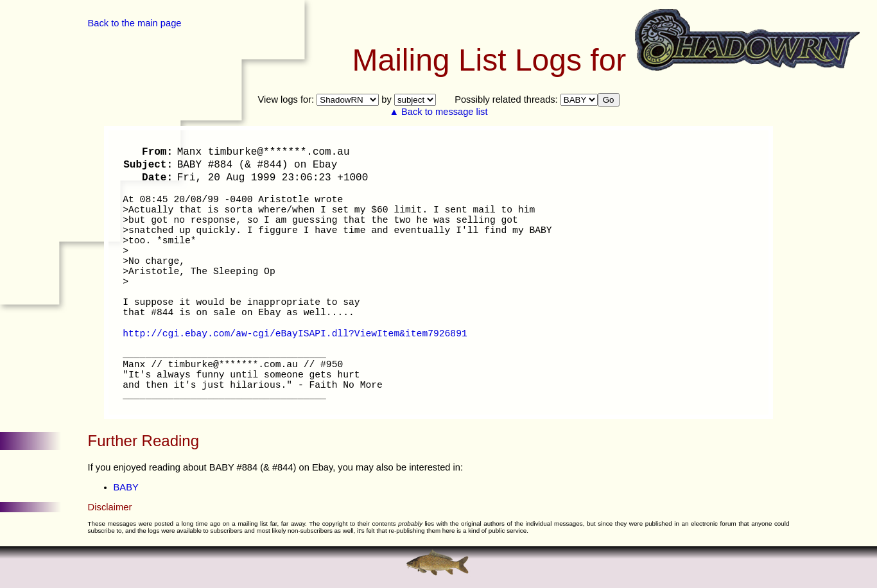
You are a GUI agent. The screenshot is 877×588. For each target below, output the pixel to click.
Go (609, 100)
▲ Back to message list (439, 112)
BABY (126, 487)
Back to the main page (135, 23)
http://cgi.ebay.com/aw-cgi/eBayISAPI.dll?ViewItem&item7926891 (295, 334)
